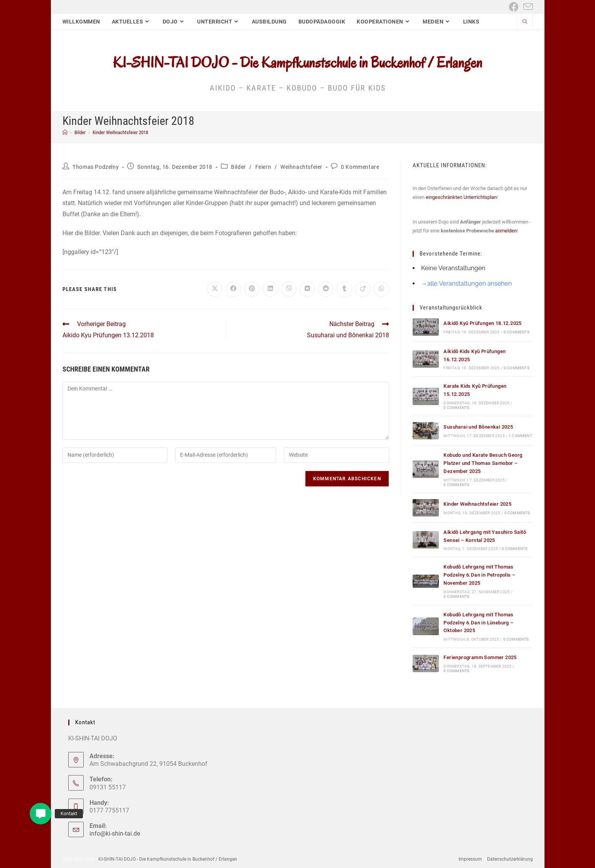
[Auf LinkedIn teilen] (270, 289)
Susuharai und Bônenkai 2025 (478, 427)
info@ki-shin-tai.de (115, 834)
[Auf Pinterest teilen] (252, 289)
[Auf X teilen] (215, 289)
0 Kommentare (360, 167)
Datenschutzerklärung (510, 859)
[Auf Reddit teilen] (326, 289)
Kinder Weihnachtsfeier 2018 (120, 132)
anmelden (506, 231)
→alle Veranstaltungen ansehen (466, 283)
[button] (40, 814)
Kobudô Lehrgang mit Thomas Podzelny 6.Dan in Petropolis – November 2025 (479, 575)
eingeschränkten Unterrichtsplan (461, 197)
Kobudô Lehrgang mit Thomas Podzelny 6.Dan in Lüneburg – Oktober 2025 (478, 623)
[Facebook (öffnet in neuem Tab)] (514, 7)
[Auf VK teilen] (307, 289)
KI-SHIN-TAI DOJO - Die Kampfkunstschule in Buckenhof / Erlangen (297, 62)
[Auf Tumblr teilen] (344, 289)
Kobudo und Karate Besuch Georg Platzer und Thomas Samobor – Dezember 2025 (483, 463)
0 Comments (517, 332)
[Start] (65, 132)
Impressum (470, 859)
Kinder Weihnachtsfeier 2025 (477, 504)
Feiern (263, 167)
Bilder (239, 167)
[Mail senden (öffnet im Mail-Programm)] (527, 7)
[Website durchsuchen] (525, 22)
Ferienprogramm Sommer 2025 (480, 657)
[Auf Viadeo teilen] (363, 289)
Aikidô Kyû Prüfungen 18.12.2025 (482, 323)
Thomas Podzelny (96, 167)
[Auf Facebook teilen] (233, 289)
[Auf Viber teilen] (289, 289)
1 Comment (520, 436)
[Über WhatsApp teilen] (381, 289)
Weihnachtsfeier (301, 167)
